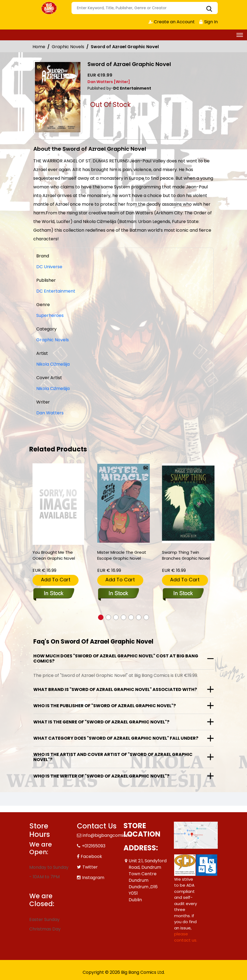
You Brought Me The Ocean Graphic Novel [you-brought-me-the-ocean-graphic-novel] (54, 555)
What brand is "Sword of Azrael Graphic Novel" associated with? (115, 689)
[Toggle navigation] (240, 35)
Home (39, 47)
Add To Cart (56, 580)
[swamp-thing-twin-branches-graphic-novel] (188, 503)
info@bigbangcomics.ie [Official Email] (107, 835)
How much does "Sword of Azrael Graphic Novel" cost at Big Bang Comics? (116, 658)
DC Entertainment (56, 291)
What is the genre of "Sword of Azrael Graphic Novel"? (101, 722)
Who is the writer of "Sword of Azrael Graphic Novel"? (101, 776)
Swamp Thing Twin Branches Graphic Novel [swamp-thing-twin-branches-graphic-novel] (186, 555)
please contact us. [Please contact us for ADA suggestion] (186, 937)
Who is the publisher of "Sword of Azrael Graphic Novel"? (105, 706)
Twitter (90, 867)
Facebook (91, 856)
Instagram (93, 878)
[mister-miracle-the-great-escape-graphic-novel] (123, 503)
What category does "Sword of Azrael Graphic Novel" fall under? (116, 738)
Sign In (208, 22)
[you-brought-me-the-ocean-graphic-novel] (58, 504)
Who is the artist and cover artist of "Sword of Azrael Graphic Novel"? (113, 757)
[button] (101, 617)
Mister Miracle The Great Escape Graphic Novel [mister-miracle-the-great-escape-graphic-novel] (122, 555)
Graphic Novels (68, 47)
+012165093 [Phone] (94, 846)
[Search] (145, 8)
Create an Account (172, 22)
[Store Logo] (50, 8)
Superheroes (50, 315)
